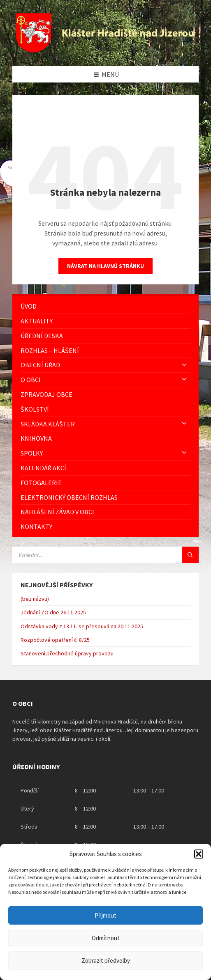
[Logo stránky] (105, 50)
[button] (199, 854)
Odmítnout (106, 938)
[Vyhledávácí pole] (105, 555)
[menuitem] (105, 306)
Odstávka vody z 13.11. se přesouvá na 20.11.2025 (82, 626)
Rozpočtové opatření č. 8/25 (55, 640)
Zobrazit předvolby (106, 961)
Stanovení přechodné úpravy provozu (67, 653)
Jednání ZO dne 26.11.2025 (53, 612)
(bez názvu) (35, 599)
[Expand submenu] (184, 365)
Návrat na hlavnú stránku (105, 266)
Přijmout (105, 915)
